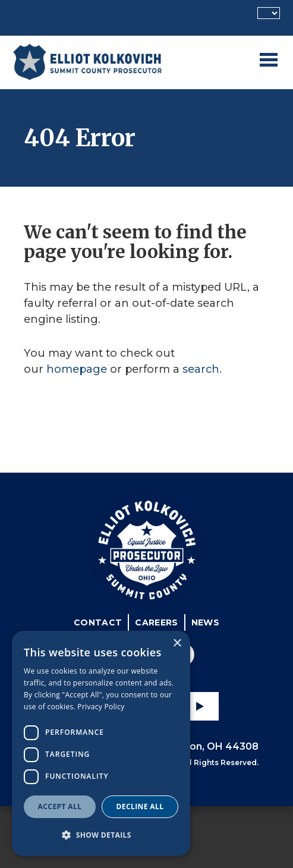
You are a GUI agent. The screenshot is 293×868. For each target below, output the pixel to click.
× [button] (177, 644)
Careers (156, 622)
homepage (77, 369)
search (201, 369)
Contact (98, 622)
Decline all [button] (140, 806)
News (205, 622)
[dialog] (101, 743)
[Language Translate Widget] (269, 13)
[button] (101, 835)
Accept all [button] (60, 806)
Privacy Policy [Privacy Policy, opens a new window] (101, 707)
